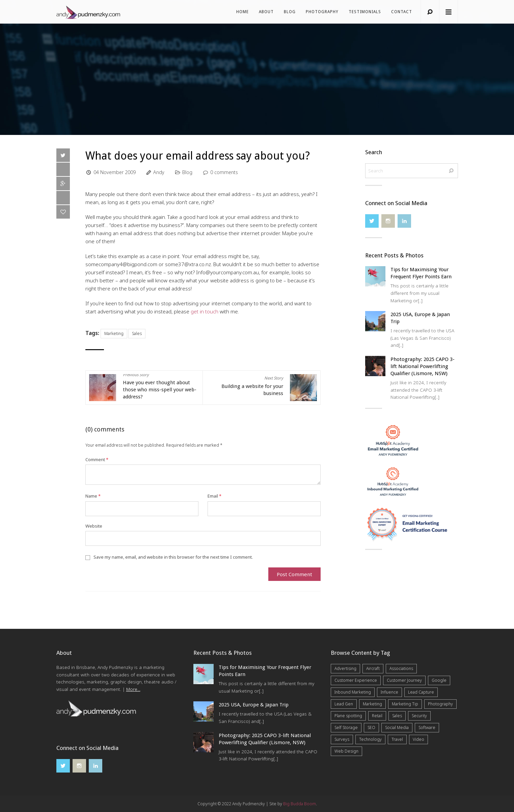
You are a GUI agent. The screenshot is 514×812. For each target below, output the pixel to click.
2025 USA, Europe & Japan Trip (254, 705)
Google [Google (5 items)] (439, 680)
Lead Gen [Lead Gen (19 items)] (344, 704)
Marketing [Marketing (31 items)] (372, 704)
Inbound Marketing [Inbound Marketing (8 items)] (353, 692)
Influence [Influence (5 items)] (389, 692)
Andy (159, 172)
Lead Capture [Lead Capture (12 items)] (421, 692)
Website (94, 526)
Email (214, 496)
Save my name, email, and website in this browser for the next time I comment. (173, 557)
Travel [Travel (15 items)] (397, 739)
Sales (137, 333)
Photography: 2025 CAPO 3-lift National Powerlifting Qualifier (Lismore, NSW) (423, 366)
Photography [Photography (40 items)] (440, 704)
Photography (322, 12)
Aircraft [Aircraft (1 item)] (373, 668)
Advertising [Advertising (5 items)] (345, 668)
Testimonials (365, 12)
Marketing (114, 333)
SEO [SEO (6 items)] (371, 727)
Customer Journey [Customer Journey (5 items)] (404, 680)
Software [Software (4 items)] (427, 727)
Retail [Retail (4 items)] (377, 716)
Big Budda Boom (300, 804)
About (266, 12)
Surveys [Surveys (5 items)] (342, 739)
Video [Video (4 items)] (418, 739)
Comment (97, 459)
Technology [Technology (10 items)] (370, 739)
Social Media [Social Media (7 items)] (397, 727)
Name (93, 496)
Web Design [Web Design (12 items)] (346, 751)
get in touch (205, 311)
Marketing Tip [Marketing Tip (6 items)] (405, 704)
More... (133, 689)
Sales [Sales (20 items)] (397, 716)
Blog (290, 12)
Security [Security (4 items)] (419, 716)
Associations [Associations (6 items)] (401, 668)
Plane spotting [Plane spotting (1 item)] (348, 716)
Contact (402, 12)
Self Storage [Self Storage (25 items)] (346, 727)
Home (242, 12)
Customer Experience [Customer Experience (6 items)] (356, 680)
